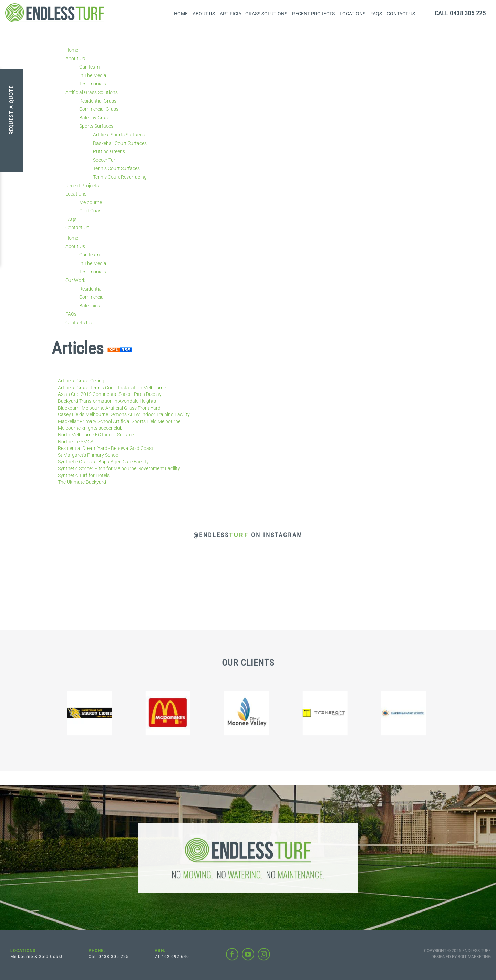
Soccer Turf (105, 160)
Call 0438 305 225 (109, 961)
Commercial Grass (99, 109)
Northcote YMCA (76, 442)
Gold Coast (91, 211)
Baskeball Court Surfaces (120, 143)
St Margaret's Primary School (89, 455)
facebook (232, 959)
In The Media (93, 75)
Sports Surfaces (96, 126)
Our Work (75, 280)
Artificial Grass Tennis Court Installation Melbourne (112, 388)
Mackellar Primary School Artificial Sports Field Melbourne (119, 421)
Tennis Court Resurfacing (120, 177)
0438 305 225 (460, 13)
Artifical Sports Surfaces (119, 135)
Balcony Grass (95, 118)
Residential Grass (98, 101)
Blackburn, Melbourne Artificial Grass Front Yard (109, 408)
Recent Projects (313, 14)
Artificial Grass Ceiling (81, 381)
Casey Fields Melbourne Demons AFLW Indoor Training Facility (124, 414)
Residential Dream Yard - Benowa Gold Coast (106, 448)
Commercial (92, 297)
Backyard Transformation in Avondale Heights (107, 401)
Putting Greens (109, 151)
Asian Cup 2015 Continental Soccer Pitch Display (110, 394)
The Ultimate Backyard (82, 482)
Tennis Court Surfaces (116, 168)
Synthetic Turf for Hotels (84, 475)
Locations (353, 14)
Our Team (89, 67)
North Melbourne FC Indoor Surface (96, 435)
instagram (264, 959)
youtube (248, 959)
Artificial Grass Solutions (254, 14)
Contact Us (401, 14)
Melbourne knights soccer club (90, 428)
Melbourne (91, 202)
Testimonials (93, 84)
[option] (91, 718)
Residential (91, 289)
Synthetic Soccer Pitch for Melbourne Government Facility (119, 468)
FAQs (376, 14)
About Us (204, 14)
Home (181, 14)
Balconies (90, 306)
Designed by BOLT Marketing (461, 961)
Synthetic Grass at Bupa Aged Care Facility (103, 462)
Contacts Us (79, 323)
